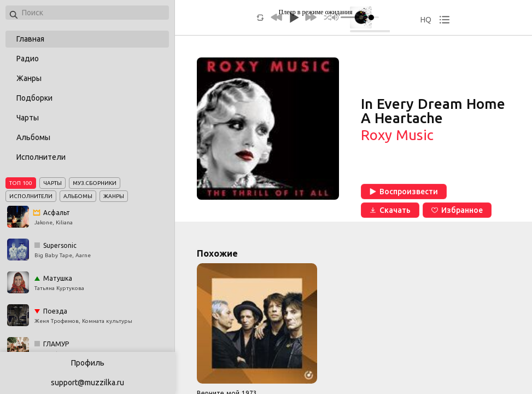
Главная (30, 39)
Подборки (34, 98)
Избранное (457, 210)
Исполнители (41, 157)
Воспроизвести (404, 192)
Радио (28, 59)
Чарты (28, 118)
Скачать (390, 210)
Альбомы (33, 137)
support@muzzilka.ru (87, 383)
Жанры (29, 78)
